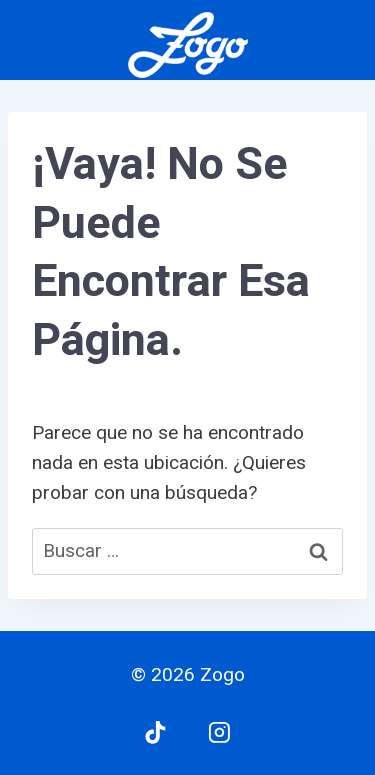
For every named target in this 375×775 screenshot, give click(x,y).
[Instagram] (220, 733)
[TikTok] (156, 733)
